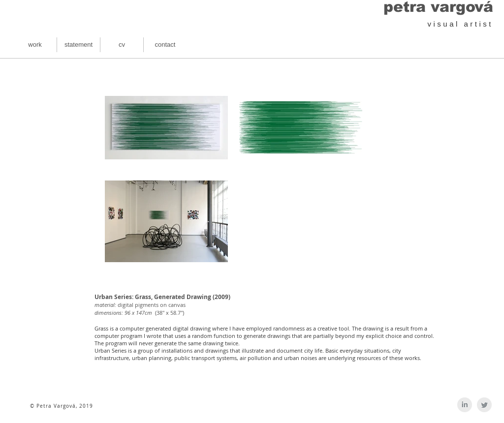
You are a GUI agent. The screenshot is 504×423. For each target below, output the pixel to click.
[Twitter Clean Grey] (484, 405)
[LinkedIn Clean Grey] (465, 405)
